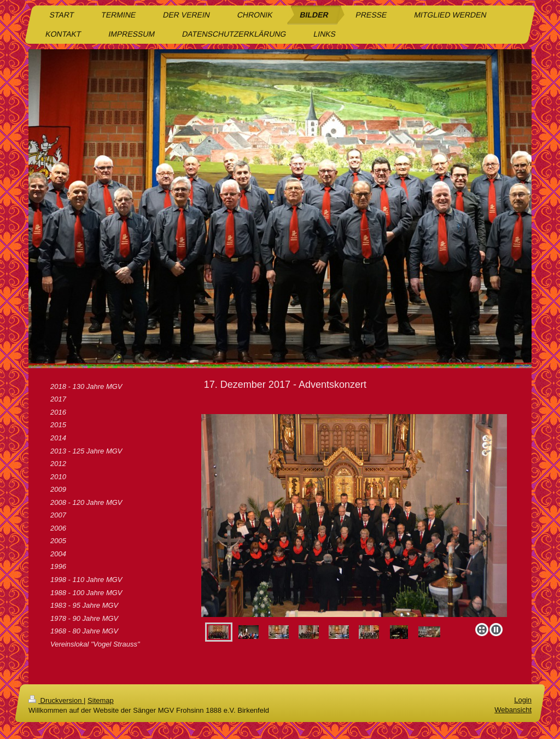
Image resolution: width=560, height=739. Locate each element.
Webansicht (513, 710)
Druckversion (56, 700)
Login (523, 700)
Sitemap (101, 700)
